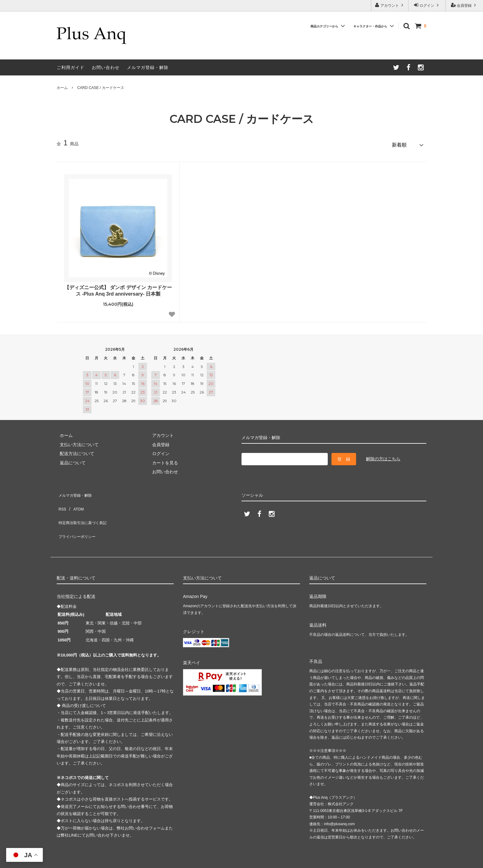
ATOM (75, 499)
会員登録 (464, 5)
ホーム (62, 88)
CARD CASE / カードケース (101, 88)
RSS (61, 499)
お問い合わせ (106, 67)
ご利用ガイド (71, 67)
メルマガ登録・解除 (148, 67)
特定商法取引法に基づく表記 (85, 508)
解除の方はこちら (383, 456)
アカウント (390, 5)
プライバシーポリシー (78, 518)
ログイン (427, 5)
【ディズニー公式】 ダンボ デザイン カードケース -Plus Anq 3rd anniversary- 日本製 (118, 288)
